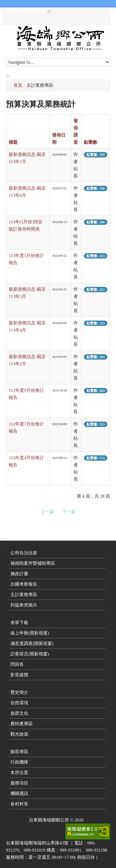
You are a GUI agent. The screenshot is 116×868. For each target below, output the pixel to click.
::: (49, 11)
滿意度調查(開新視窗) (32, 643)
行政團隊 (19, 762)
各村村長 (19, 804)
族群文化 (19, 713)
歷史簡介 (19, 692)
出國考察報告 (24, 584)
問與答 (17, 664)
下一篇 (69, 512)
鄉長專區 (19, 752)
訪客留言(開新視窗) (30, 654)
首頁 (18, 85)
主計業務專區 (24, 595)
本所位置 (19, 773)
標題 (13, 142)
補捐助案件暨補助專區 (33, 563)
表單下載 (19, 623)
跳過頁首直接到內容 (26, 11)
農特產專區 (22, 724)
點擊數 (91, 142)
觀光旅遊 (19, 734)
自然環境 (19, 703)
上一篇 (47, 512)
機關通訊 (19, 793)
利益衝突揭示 (24, 605)
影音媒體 (19, 675)
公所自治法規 (24, 553)
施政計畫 (19, 574)
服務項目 (19, 783)
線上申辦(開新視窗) (30, 633)
